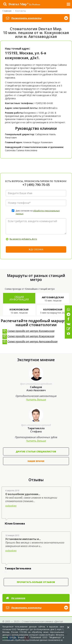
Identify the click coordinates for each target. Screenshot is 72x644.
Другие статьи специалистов (36, 452)
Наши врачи (36, 461)
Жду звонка (36, 249)
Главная (7, 11)
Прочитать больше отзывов (36, 582)
